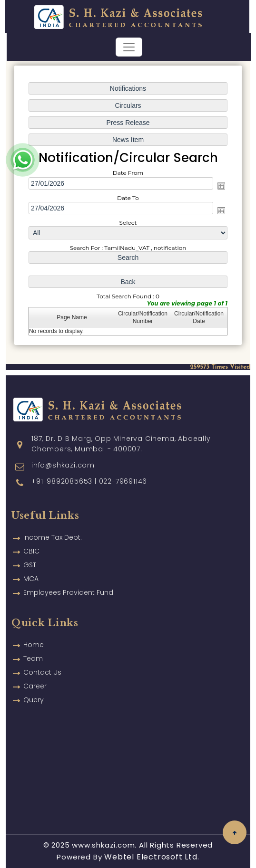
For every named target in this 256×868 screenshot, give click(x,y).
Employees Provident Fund (68, 581)
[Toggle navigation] (129, 47)
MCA (31, 567)
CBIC (31, 540)
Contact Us (42, 661)
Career (35, 675)
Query (34, 688)
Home (34, 633)
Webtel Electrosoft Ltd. (152, 857)
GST (30, 553)
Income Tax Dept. (53, 526)
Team (33, 647)
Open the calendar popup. (221, 186)
